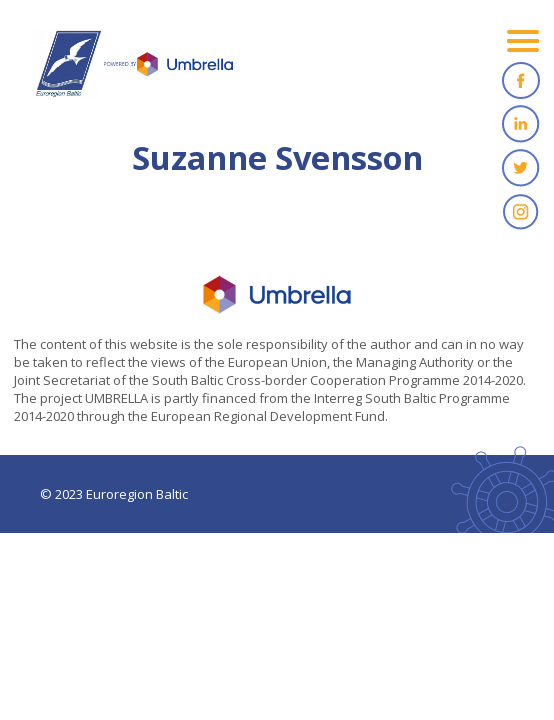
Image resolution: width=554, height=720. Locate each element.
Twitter (521, 168)
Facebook (521, 80)
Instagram (521, 212)
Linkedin (521, 124)
